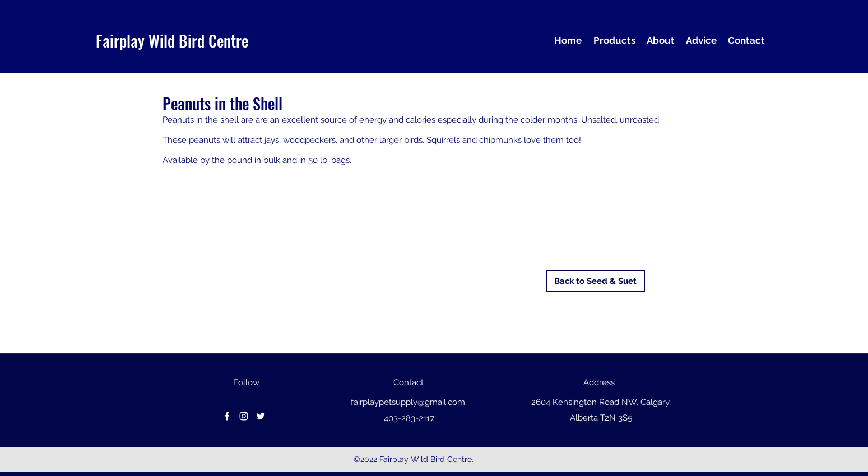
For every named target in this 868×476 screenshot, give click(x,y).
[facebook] (227, 416)
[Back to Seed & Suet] (595, 281)
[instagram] (244, 416)
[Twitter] (261, 416)
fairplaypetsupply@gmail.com (408, 402)
